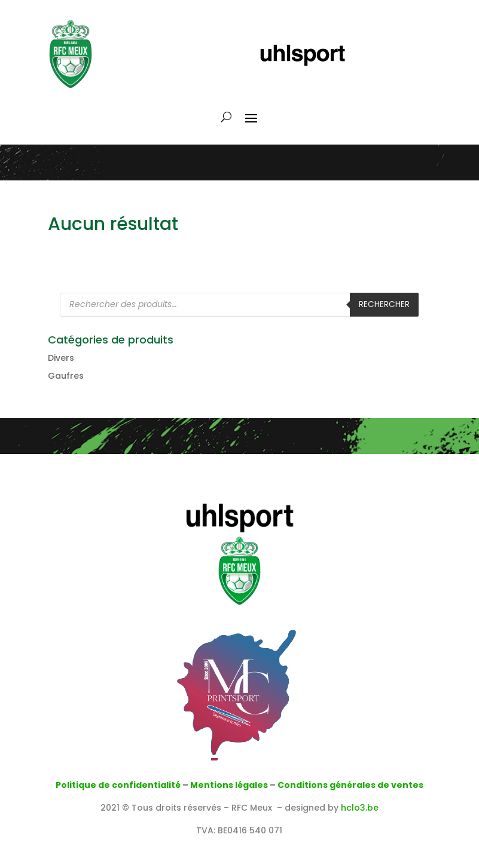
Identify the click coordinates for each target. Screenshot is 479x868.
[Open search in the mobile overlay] (239, 305)
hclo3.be (360, 808)
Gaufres (66, 376)
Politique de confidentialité (118, 785)
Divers (61, 358)
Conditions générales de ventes (350, 785)
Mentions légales (229, 785)
